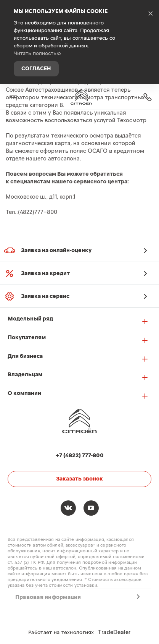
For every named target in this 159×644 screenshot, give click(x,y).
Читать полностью (37, 53)
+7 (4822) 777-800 (148, 97)
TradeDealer (114, 632)
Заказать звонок (79, 479)
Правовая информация (48, 597)
